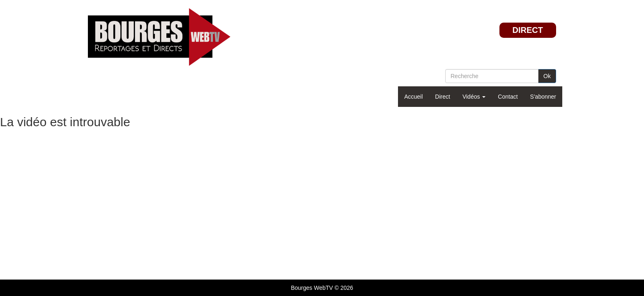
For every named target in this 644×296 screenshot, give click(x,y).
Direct (443, 97)
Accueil (413, 97)
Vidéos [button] (474, 97)
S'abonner (543, 97)
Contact (508, 97)
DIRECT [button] (528, 30)
